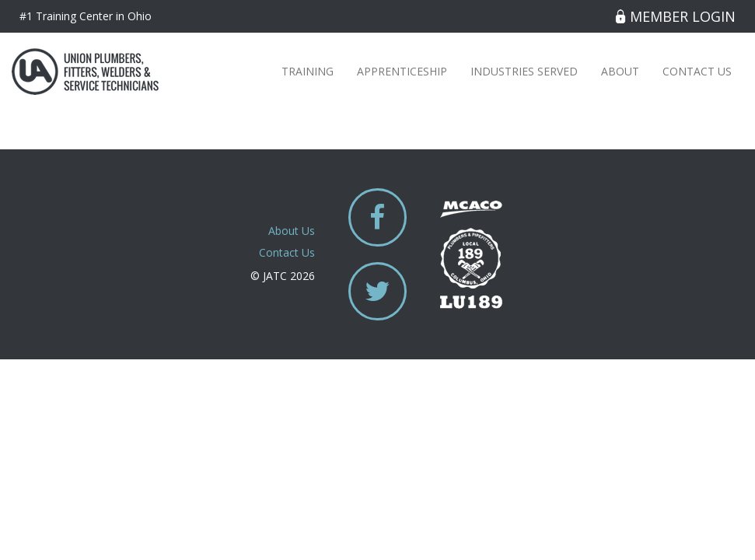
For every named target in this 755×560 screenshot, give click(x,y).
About (620, 71)
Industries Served (524, 71)
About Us (292, 231)
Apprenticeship (402, 71)
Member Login (675, 16)
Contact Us (697, 71)
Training (308, 71)
